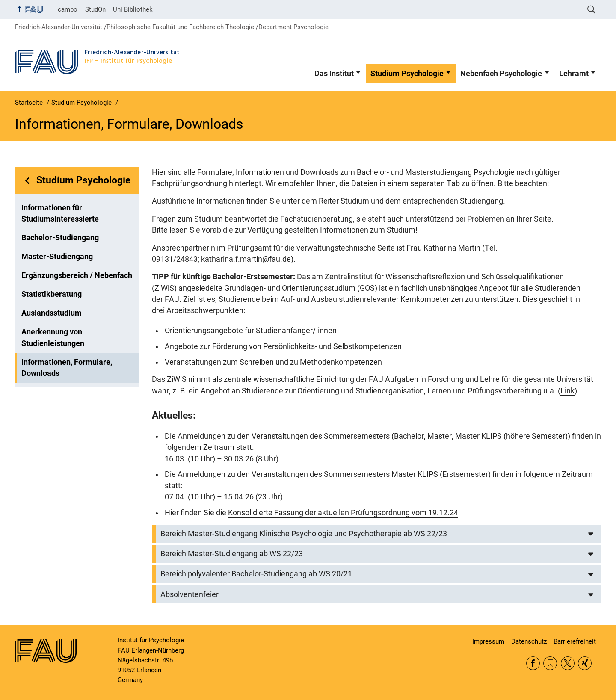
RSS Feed (550, 663)
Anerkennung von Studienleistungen (53, 337)
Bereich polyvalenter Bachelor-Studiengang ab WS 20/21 (256, 574)
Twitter (568, 663)
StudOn (95, 9)
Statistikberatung (52, 294)
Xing (585, 663)
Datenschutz (529, 641)
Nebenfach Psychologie (501, 74)
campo (68, 9)
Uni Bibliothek (133, 9)
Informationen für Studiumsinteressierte (60, 213)
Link (567, 391)
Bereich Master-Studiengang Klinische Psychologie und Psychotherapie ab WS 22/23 (304, 534)
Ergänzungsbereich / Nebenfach (77, 275)
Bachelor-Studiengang (60, 238)
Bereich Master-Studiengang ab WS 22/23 (232, 554)
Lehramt (574, 74)
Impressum (488, 641)
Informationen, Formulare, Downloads (67, 368)
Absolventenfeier (190, 594)
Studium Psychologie (407, 74)
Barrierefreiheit (575, 641)
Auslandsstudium (52, 313)
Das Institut (334, 74)
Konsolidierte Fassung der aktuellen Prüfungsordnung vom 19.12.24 (343, 513)
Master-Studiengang (57, 257)
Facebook (533, 663)
